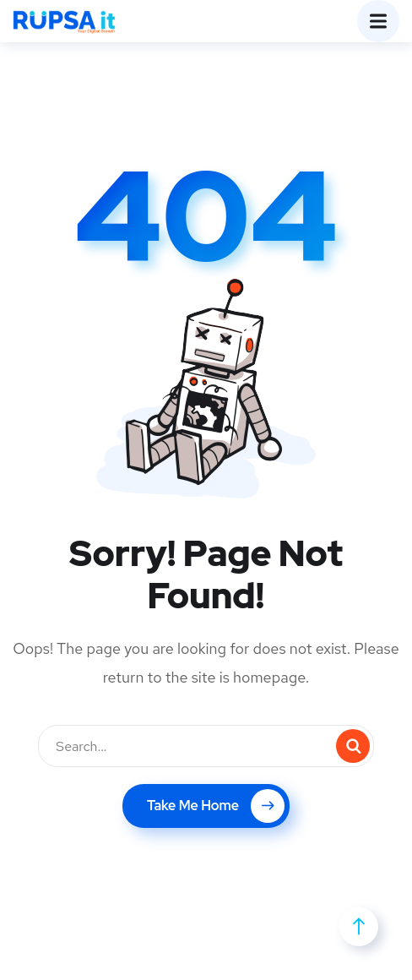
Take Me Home (216, 806)
